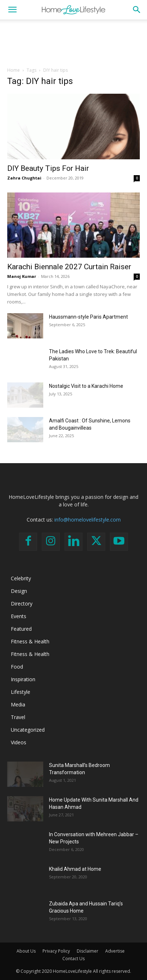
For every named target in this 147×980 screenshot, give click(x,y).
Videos (19, 742)
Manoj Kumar (22, 276)
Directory (22, 604)
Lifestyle (21, 692)
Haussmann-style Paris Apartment (88, 317)
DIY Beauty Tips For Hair (48, 168)
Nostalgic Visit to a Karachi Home (86, 386)
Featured (21, 629)
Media (18, 704)
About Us (26, 951)
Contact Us (73, 959)
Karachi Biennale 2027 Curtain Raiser (69, 267)
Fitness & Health (30, 641)
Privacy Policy (56, 951)
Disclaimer (88, 951)
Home (14, 70)
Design (19, 591)
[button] (12, 10)
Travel (18, 717)
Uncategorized (28, 730)
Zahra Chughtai (24, 178)
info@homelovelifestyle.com (88, 520)
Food (17, 667)
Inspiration (23, 679)
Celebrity (21, 578)
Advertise (115, 951)
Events (19, 616)
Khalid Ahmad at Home (75, 869)
